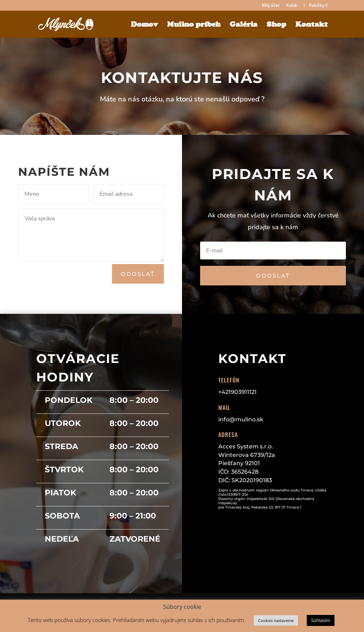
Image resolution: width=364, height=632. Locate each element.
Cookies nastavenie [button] (276, 620)
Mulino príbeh (194, 25)
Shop (276, 25)
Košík (292, 6)
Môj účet (271, 6)
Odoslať (138, 274)
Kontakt (312, 25)
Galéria (243, 25)
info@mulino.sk (241, 419)
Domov (144, 25)
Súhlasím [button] (321, 620)
